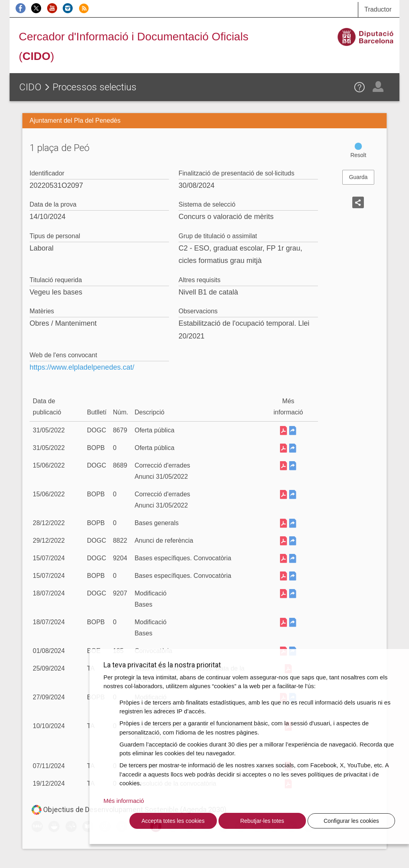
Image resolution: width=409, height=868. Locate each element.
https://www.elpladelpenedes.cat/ (82, 367)
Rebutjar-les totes (262, 821)
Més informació (124, 801)
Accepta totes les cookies (173, 821)
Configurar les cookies (351, 821)
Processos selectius (95, 87)
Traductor (378, 9)
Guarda (358, 177)
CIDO (30, 87)
